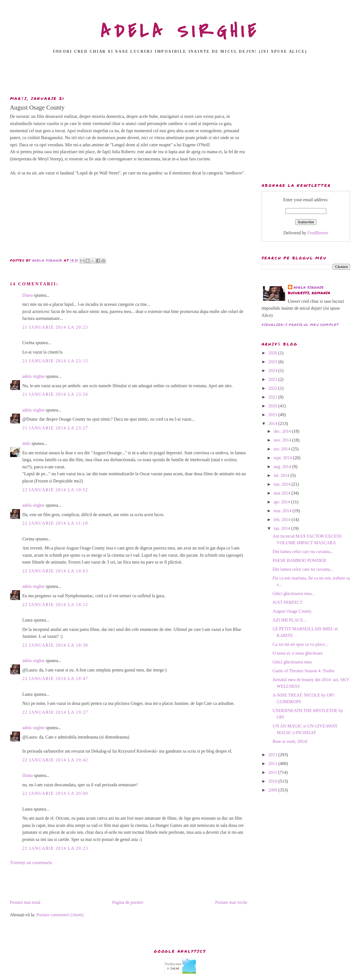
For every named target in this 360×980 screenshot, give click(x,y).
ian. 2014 (283, 528)
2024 (273, 371)
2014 (273, 423)
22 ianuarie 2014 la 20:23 (55, 848)
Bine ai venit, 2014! (290, 741)
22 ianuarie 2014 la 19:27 (55, 712)
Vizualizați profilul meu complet (300, 325)
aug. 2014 (283, 467)
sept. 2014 (283, 458)
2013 (273, 755)
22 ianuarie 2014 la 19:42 (55, 760)
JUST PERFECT (288, 602)
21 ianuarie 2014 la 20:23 (55, 327)
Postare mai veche (231, 902)
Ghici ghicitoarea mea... (294, 593)
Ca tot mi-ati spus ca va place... (300, 644)
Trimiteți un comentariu (31, 863)
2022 (273, 388)
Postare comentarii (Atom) (60, 915)
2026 (273, 353)
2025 (273, 362)
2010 (273, 781)
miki (26, 443)
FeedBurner (318, 233)
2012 (273, 763)
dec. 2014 (283, 431)
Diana (28, 295)
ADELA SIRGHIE (180, 31)
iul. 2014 (282, 475)
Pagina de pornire (128, 902)
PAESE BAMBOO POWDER (299, 560)
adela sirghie (34, 376)
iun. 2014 (283, 484)
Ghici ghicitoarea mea (292, 662)
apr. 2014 (283, 502)
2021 (273, 397)
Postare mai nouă (25, 902)
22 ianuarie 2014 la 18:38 (55, 645)
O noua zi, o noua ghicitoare (298, 653)
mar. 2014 (283, 511)
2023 (273, 379)
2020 (273, 406)
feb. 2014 (283, 520)
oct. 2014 (283, 449)
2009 (273, 790)
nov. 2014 (283, 440)
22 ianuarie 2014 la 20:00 (55, 793)
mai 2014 (283, 493)
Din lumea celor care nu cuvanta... (303, 552)
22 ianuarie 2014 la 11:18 (55, 523)
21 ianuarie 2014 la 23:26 (55, 394)
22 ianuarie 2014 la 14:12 (55, 605)
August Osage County (292, 611)
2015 (273, 415)
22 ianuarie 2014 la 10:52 (55, 490)
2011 (273, 772)
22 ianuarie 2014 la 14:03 (55, 571)
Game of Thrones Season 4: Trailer (304, 671)
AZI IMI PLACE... (290, 620)
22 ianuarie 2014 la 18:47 (55, 678)
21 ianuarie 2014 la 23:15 (55, 361)
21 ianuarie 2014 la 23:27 (55, 428)
